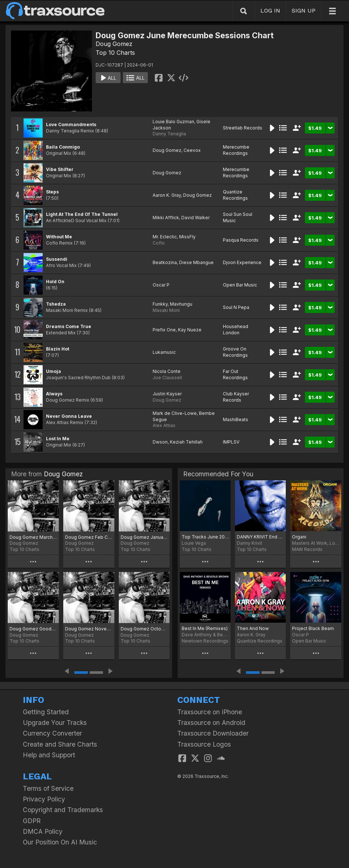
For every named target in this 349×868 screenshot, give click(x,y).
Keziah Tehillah (186, 442)
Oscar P (161, 285)
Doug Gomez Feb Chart (89, 537)
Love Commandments (71, 124)
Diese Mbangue (196, 262)
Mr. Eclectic (165, 237)
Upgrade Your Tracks (55, 723)
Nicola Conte (167, 371)
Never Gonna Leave (69, 416)
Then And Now (253, 628)
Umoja (54, 371)
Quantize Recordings (235, 195)
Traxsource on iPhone (210, 712)
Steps (52, 192)
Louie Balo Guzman (173, 122)
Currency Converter (52, 733)
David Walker (195, 218)
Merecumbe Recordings (236, 150)
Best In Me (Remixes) (205, 628)
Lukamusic (164, 352)
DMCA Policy (43, 831)
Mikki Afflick (166, 218)
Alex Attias (164, 425)
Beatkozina (165, 262)
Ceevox (192, 150)
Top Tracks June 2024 (205, 537)
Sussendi (57, 259)
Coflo (159, 243)
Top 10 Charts (115, 53)
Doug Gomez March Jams (33, 537)
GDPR (32, 821)
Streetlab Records (243, 128)
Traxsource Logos (204, 744)
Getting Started (46, 712)
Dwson (160, 442)
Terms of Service (48, 788)
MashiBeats (236, 419)
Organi (299, 537)
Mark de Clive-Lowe (175, 413)
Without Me (59, 237)
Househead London (236, 330)
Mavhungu (181, 304)
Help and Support (49, 755)
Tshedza (56, 304)
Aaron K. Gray (167, 195)
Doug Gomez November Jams (89, 629)
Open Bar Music (240, 285)
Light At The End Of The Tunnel (82, 214)
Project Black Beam (313, 628)
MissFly (187, 237)
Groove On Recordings (235, 352)
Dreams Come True (69, 326)
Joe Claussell (167, 378)
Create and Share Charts (60, 744)
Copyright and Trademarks (63, 810)
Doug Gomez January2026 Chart (144, 537)
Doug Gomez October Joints (144, 629)
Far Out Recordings (235, 374)
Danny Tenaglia (169, 134)
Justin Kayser (167, 394)
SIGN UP (304, 10)
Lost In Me (58, 439)
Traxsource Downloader (213, 733)
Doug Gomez (114, 44)
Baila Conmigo (63, 147)
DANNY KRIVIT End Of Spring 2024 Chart (260, 537)
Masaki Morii (166, 310)
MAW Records (307, 549)
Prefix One (164, 330)
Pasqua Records (241, 240)
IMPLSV (231, 442)
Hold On (55, 282)
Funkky (160, 304)
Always (54, 394)
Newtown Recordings (205, 641)
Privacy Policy (44, 799)
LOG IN (270, 10)
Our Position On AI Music (60, 842)
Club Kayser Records (236, 397)
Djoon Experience (242, 262)
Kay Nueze (190, 330)
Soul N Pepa (236, 307)
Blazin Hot (58, 349)
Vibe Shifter (60, 169)
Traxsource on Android (211, 723)
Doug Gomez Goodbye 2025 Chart (33, 629)
